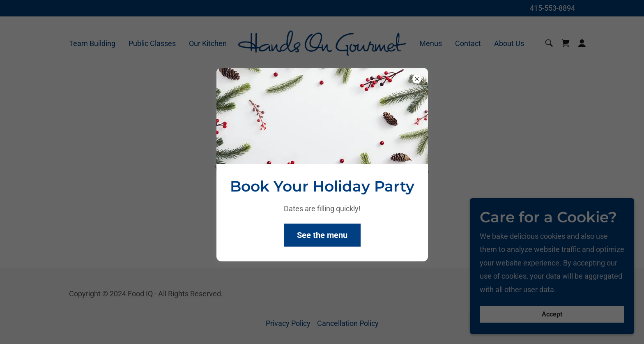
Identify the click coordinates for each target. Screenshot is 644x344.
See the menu (322, 235)
